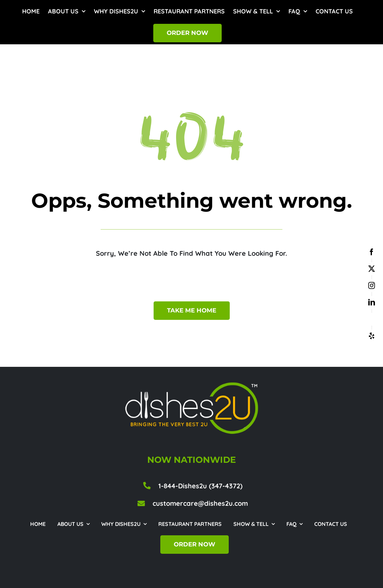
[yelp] (372, 336)
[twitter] (372, 269)
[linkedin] (372, 302)
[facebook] (372, 252)
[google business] (372, 319)
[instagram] (372, 286)
